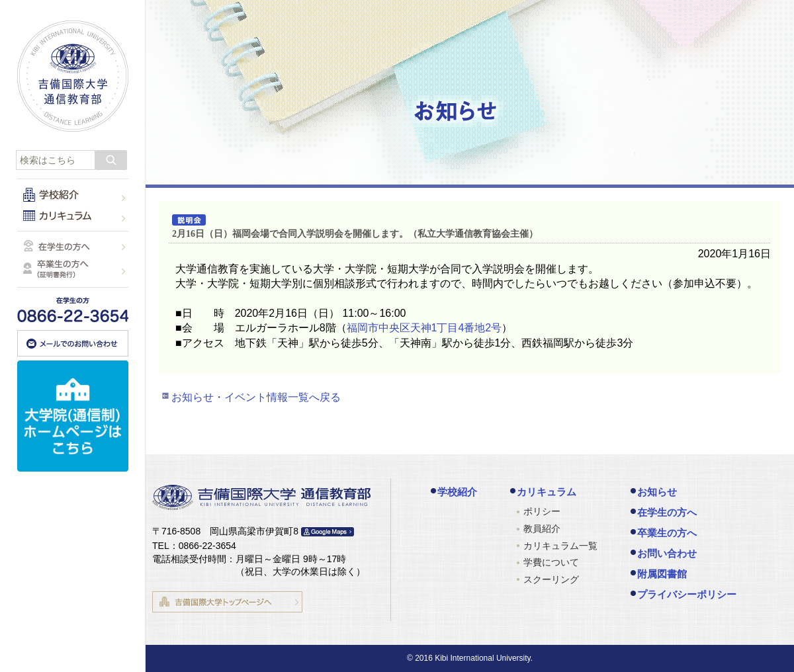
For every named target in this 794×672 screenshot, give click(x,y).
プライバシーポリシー (687, 594)
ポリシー (542, 511)
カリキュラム (547, 492)
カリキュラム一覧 (560, 546)
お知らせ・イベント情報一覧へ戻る (256, 397)
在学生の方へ (667, 512)
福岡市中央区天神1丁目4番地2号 (424, 328)
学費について (551, 562)
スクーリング (551, 579)
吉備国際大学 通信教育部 (73, 76)
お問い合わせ (667, 553)
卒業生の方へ (667, 533)
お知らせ (657, 492)
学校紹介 (457, 492)
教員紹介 (542, 528)
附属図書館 (662, 574)
